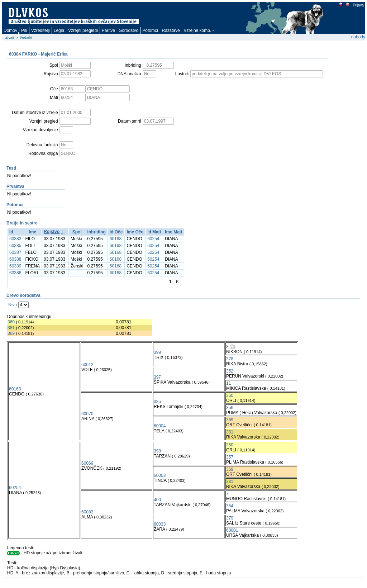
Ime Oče (135, 232)
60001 (232, 530)
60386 (15, 273)
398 (157, 451)
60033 (160, 524)
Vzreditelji (40, 30)
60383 (15, 239)
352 (230, 371)
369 (11, 333)
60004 (160, 426)
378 (230, 359)
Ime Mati (173, 232)
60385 (15, 246)
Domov (10, 30)
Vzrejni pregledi (83, 30)
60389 (15, 266)
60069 (87, 463)
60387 (15, 252)
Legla (59, 30)
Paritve (108, 30)
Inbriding (96, 232)
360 (11, 322)
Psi (24, 30)
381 (11, 328)
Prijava (358, 5)
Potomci (150, 30)
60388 (15, 259)
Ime (32, 232)
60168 (116, 239)
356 (230, 408)
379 (230, 518)
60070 (87, 414)
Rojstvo (52, 232)
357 (230, 457)
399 (157, 352)
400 (157, 500)
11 (228, 383)
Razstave (171, 30)
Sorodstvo (129, 30)
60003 (160, 475)
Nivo (13, 305)
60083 (87, 512)
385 (157, 402)
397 (157, 377)
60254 (153, 239)
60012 (87, 365)
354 (230, 506)
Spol (77, 232)
